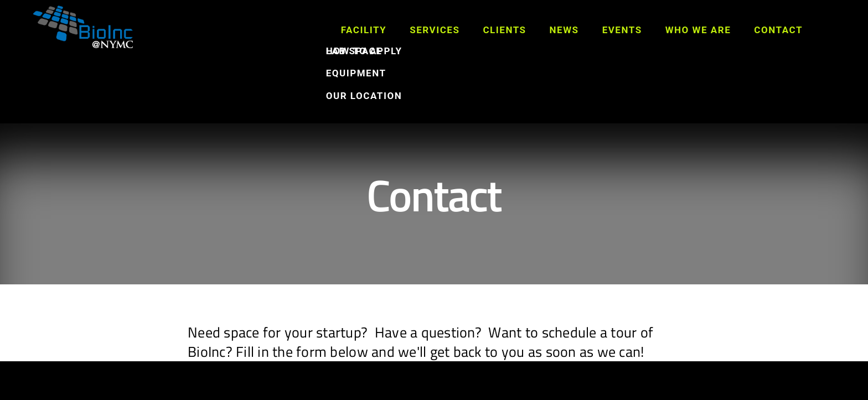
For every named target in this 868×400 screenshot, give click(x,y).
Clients (504, 30)
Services (435, 30)
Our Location (364, 96)
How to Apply (364, 51)
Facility (364, 30)
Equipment (356, 73)
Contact (778, 30)
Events (622, 30)
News (564, 30)
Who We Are (698, 30)
